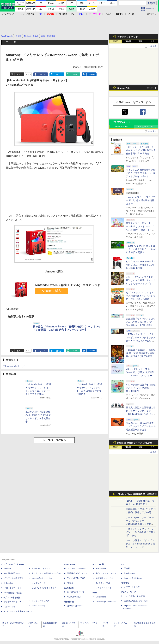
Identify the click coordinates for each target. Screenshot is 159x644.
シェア (43, 74)
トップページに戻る (54, 440)
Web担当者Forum (12, 573)
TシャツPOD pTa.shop (135, 596)
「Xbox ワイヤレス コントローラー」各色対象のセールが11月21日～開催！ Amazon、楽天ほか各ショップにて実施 (141, 252)
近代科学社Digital (75, 606)
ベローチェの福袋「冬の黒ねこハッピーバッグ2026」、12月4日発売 (141, 388)
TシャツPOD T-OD (76, 578)
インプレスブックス (40, 601)
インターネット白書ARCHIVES (18, 611)
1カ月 (152, 41)
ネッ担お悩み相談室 (13, 593)
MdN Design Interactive (106, 602)
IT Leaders (9, 583)
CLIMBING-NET (74, 597)
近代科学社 (69, 602)
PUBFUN (125, 583)
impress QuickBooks (133, 578)
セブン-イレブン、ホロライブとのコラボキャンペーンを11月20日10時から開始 (141, 296)
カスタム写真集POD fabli (136, 601)
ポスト (19, 74)
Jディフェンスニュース (106, 573)
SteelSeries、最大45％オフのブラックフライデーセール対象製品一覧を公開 (141, 426)
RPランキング (122, 127)
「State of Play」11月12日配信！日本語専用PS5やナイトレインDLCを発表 (137, 495)
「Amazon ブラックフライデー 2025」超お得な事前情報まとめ (141, 200)
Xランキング (124, 122)
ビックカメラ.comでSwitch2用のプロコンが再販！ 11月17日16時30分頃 (140, 265)
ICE (122, 564)
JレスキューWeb (103, 583)
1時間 (116, 41)
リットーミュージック (77, 568)
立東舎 (70, 583)
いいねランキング (146, 127)
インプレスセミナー (40, 583)
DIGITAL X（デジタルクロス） (45, 588)
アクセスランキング (128, 37)
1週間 (140, 41)
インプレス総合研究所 (14, 578)
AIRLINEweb (101, 568)
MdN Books (101, 597)
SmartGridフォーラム (41, 568)
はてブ (59, 74)
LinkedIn (92, 74)
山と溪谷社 (69, 588)
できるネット (10, 607)
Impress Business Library (43, 578)
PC (73, 14)
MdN (95, 593)
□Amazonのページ (14, 366)
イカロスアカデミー (104, 588)
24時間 (128, 41)
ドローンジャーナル (13, 588)
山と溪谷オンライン (76, 592)
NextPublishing (38, 606)
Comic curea (130, 573)
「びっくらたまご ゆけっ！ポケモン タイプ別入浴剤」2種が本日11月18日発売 (141, 150)
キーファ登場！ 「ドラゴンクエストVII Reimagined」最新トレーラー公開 (141, 544)
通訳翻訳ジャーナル (104, 578)
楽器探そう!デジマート (77, 573)
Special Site (124, 88)
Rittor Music (70, 564)
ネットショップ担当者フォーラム (46, 573)
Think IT (8, 568)
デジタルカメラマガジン (15, 602)
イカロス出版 (98, 564)
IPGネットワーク (128, 592)
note (75, 74)
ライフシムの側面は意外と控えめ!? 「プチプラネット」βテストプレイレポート (141, 173)
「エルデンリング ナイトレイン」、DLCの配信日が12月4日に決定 (141, 532)
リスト (29, 74)
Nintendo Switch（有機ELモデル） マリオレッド (68, 285)
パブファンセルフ (132, 587)
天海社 (127, 568)
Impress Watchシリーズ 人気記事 (135, 443)
